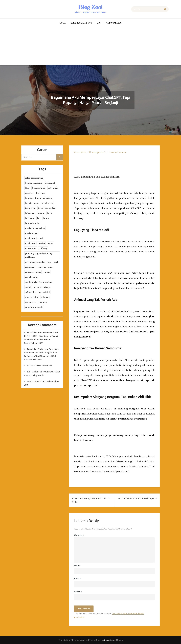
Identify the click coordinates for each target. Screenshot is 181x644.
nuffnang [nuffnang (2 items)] (43, 248)
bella (29, 366)
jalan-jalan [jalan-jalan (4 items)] (30, 208)
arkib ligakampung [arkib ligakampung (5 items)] (34, 178)
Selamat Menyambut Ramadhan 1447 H (91, 500)
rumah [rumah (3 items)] (47, 272)
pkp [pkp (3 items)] (49, 262)
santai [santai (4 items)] (28, 287)
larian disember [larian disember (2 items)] (33, 223)
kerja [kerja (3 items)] (50, 213)
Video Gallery (113, 23)
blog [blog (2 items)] (27, 188)
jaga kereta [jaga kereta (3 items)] (47, 203)
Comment (80, 535)
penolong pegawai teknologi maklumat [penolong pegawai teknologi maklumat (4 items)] (39, 255)
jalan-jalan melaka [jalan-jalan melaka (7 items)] (47, 208)
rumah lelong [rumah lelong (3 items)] (32, 277)
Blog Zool (90, 7)
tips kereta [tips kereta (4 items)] (30, 302)
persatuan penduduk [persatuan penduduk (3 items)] (35, 262)
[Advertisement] (90, 45)
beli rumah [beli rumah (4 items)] (50, 183)
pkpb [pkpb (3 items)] (56, 262)
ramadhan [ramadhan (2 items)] (30, 267)
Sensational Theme (114, 640)
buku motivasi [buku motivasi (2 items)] (39, 188)
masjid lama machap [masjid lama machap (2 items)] (35, 228)
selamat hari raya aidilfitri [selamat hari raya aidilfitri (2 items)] (38, 292)
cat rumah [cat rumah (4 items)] (53, 188)
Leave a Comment (117, 152)
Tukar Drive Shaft (44, 366)
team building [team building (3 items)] (32, 297)
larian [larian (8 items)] (46, 218)
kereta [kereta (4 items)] (41, 213)
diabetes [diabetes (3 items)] (29, 193)
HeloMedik (32, 372)
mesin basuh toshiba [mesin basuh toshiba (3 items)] (35, 243)
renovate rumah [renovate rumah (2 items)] (33, 272)
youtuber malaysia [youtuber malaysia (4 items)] (34, 307)
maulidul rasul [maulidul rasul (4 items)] (32, 233)
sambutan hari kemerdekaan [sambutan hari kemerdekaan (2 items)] (39, 282)
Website (78, 592)
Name (78, 565)
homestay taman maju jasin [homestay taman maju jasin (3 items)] (38, 198)
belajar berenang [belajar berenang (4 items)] (34, 183)
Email (78, 578)
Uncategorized (97, 152)
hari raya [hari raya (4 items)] (41, 193)
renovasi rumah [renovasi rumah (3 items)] (45, 267)
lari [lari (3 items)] (39, 218)
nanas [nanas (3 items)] (50, 243)
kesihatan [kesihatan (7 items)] (30, 218)
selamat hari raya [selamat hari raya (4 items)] (42, 287)
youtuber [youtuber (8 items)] (43, 302)
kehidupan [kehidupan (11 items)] (30, 213)
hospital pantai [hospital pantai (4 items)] (32, 203)
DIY (99, 23)
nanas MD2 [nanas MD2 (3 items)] (31, 248)
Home (63, 23)
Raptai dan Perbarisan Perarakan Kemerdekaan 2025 (41, 339)
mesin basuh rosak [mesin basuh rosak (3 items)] (34, 238)
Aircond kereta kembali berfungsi (136, 498)
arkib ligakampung (81, 23)
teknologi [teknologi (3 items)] (46, 297)
